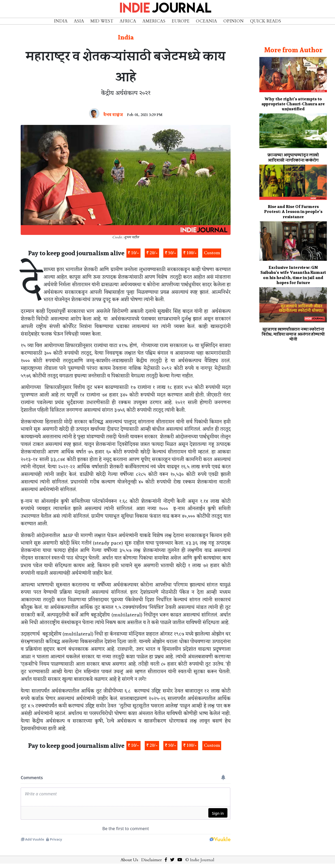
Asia (79, 21)
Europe (181, 21)
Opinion (233, 21)
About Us (129, 860)
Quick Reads (266, 21)
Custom (212, 253)
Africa (128, 21)
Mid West (102, 21)
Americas (154, 21)
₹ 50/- (171, 253)
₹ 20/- (152, 253)
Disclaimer (152, 860)
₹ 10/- (133, 253)
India (61, 21)
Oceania (206, 21)
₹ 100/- (190, 253)
